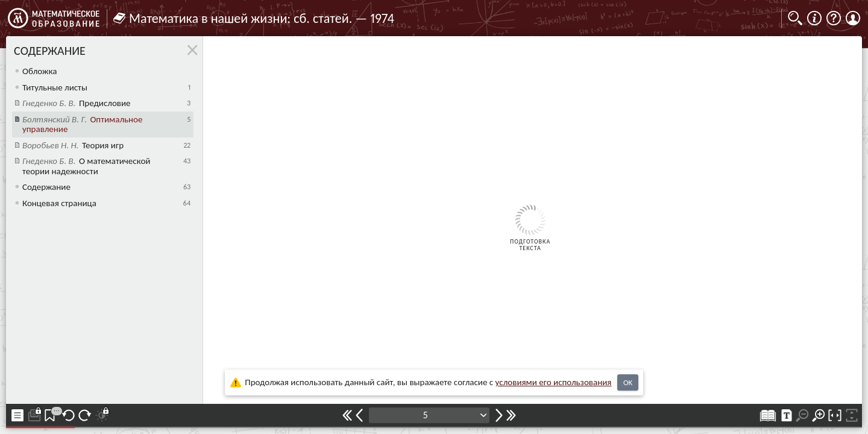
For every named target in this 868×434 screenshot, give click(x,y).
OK (628, 382)
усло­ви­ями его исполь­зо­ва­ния (554, 382)
